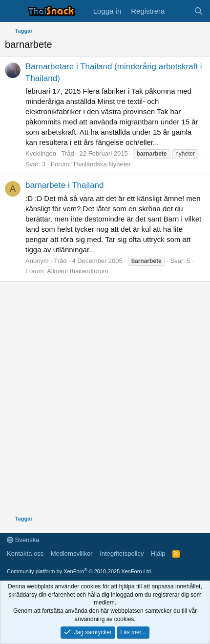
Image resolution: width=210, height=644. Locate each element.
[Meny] (13, 11)
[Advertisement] (105, 400)
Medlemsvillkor (72, 553)
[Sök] (199, 11)
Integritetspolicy (122, 553)
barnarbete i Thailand (64, 185)
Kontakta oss (25, 553)
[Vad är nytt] (179, 11)
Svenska (23, 540)
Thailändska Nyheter (102, 164)
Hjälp (158, 553)
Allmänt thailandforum (78, 271)
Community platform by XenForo (80, 571)
